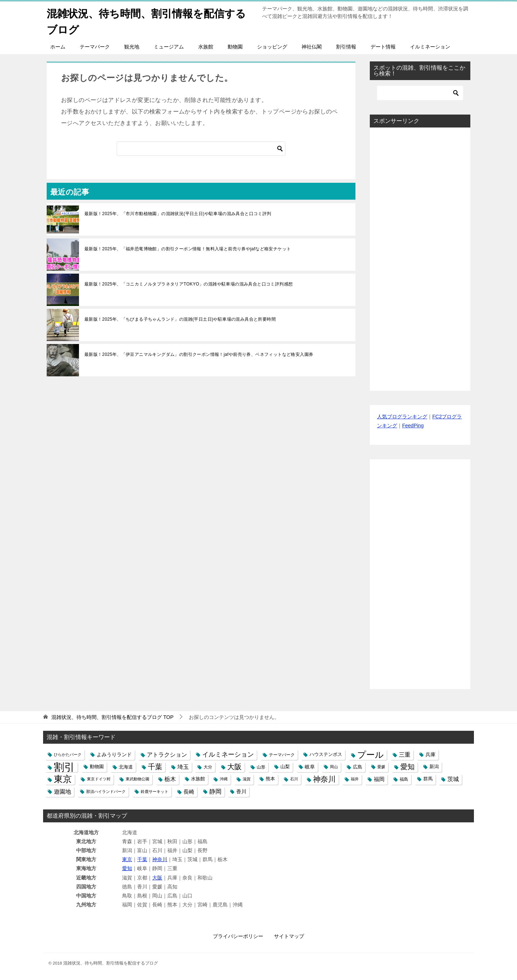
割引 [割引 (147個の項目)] (64, 767)
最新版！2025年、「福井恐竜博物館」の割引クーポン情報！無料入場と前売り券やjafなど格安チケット (188, 249)
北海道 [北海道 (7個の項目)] (126, 767)
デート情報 (383, 47)
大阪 (157, 878)
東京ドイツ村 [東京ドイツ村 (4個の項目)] (99, 779)
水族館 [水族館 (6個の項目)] (198, 779)
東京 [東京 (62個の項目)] (63, 779)
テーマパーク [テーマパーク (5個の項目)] (282, 755)
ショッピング (272, 47)
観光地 (132, 47)
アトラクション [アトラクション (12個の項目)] (167, 755)
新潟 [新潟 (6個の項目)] (434, 767)
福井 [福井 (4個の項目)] (355, 779)
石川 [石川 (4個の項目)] (294, 779)
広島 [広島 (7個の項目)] (358, 767)
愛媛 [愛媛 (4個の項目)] (381, 767)
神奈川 (160, 859)
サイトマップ (289, 936)
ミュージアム (169, 47)
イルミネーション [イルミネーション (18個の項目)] (228, 754)
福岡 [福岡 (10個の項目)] (379, 779)
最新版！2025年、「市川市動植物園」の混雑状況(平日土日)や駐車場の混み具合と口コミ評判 (178, 214)
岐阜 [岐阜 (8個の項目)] (310, 767)
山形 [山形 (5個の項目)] (261, 767)
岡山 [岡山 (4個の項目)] (334, 767)
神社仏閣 (312, 47)
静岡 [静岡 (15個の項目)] (215, 792)
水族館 (206, 47)
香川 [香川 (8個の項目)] (241, 791)
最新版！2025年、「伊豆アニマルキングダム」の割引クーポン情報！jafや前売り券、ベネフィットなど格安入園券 (199, 354)
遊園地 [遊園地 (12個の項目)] (62, 792)
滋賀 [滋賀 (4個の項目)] (247, 779)
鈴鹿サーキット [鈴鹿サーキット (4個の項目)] (155, 791)
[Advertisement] (420, 259)
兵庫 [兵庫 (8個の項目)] (430, 754)
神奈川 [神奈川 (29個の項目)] (324, 779)
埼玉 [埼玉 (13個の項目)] (183, 767)
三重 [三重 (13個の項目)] (405, 754)
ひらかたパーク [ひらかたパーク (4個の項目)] (68, 754)
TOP (112, 717)
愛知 (127, 868)
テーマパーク (95, 47)
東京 (127, 859)
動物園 (235, 47)
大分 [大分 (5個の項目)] (208, 767)
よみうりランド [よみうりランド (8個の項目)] (114, 754)
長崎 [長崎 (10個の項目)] (189, 792)
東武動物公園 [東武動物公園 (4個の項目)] (138, 779)
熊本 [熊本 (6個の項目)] (270, 779)
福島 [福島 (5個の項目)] (404, 779)
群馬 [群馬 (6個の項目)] (428, 779)
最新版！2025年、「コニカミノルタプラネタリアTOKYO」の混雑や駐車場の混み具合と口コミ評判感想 (188, 284)
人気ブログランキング (402, 417)
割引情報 (346, 47)
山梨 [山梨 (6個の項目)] (285, 767)
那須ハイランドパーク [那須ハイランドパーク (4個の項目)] (106, 791)
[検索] (201, 149)
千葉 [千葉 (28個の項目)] (155, 767)
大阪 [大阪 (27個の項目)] (234, 767)
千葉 (142, 859)
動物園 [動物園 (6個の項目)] (97, 767)
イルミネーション (430, 47)
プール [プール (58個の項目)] (371, 755)
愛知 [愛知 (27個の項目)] (407, 767)
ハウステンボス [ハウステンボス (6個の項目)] (326, 754)
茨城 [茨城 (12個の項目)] (453, 779)
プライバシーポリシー (238, 936)
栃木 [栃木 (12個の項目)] (170, 779)
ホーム (58, 47)
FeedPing (413, 426)
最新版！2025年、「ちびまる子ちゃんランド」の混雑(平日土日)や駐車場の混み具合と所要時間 (180, 319)
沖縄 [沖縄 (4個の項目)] (224, 779)
